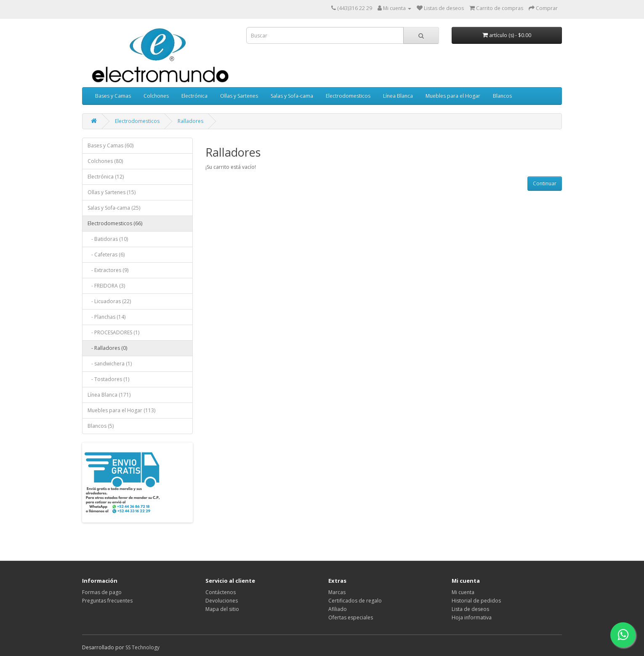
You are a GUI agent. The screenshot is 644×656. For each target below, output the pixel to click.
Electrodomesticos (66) (115, 223)
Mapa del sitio (222, 609)
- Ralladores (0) (107, 348)
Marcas (337, 592)
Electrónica (194, 96)
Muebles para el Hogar (453, 96)
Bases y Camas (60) (110, 145)
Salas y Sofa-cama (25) (114, 208)
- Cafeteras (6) (106, 255)
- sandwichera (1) (110, 364)
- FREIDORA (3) (106, 286)
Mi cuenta (463, 592)
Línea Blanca (398, 96)
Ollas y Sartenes (239, 96)
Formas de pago (102, 592)
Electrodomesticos (348, 96)
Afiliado (338, 609)
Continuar (545, 183)
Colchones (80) (105, 161)
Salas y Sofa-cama (292, 96)
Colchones (156, 96)
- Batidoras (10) (108, 239)
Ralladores (190, 121)
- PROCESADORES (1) (113, 332)
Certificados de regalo (355, 601)
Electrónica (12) (106, 177)
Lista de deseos (470, 609)
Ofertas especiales (351, 617)
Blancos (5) (101, 426)
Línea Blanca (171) (109, 395)
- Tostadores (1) (108, 379)
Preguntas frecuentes (107, 601)
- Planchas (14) (106, 317)
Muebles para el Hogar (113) (121, 410)
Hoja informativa (472, 617)
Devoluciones (222, 601)
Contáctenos (221, 592)
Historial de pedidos (476, 601)
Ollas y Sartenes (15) (112, 192)
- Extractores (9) (108, 270)
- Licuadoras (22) (109, 301)
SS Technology (142, 647)
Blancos (502, 96)
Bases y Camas (113, 96)
